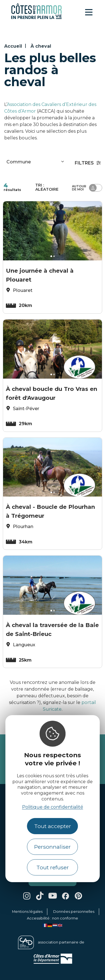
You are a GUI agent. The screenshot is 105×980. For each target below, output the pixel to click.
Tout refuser (53, 867)
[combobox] (36, 163)
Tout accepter (53, 826)
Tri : (47, 187)
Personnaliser (53, 847)
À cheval (41, 46)
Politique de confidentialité (53, 807)
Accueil (13, 46)
